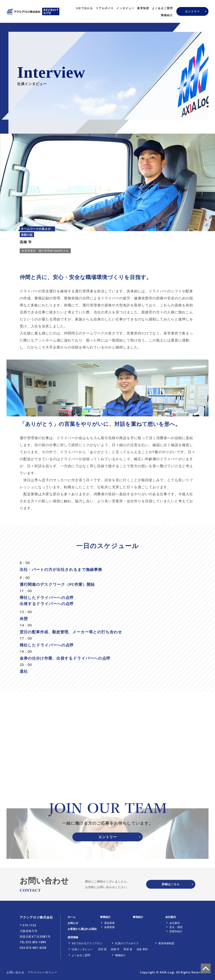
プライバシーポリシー (42, 974)
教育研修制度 (166, 945)
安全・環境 (176, 929)
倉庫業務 (109, 929)
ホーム (72, 919)
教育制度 (143, 8)
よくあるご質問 (162, 8)
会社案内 (171, 919)
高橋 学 (115, 951)
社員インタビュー (82, 951)
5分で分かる (84, 8)
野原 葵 (128, 951)
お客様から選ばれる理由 (82, 931)
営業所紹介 (176, 933)
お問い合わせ (15, 974)
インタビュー (125, 8)
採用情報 (73, 939)
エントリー (192, 11)
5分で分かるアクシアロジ (87, 945)
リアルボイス (105, 8)
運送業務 (109, 925)
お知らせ (73, 925)
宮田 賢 (102, 951)
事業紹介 (105, 919)
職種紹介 (167, 15)
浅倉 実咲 (142, 951)
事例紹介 (138, 919)
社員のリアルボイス (127, 945)
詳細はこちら (171, 886)
